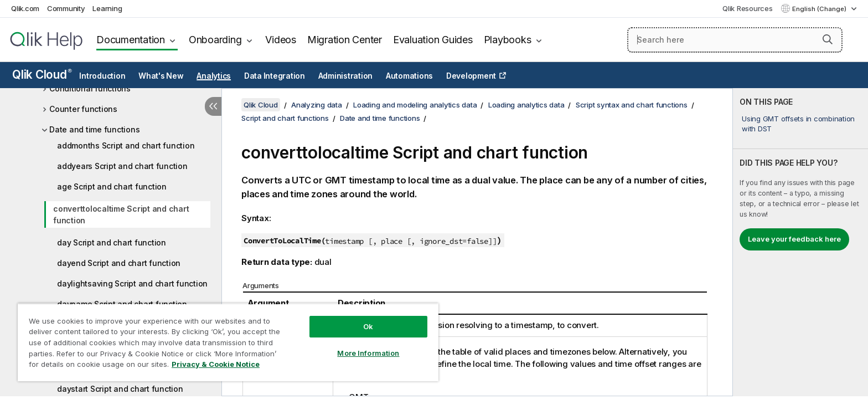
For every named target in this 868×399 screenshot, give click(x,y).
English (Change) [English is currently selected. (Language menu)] (820, 9)
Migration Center (345, 40)
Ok (368, 326)
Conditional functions (90, 88)
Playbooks (508, 40)
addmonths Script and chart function (126, 145)
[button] (828, 39)
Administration (346, 76)
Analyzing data (317, 105)
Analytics (214, 76)
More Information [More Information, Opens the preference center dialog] (368, 353)
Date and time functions (94, 129)
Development (471, 76)
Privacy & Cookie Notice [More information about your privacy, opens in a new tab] (216, 364)
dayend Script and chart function (119, 263)
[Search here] (735, 40)
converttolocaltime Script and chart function (121, 214)
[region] (228, 342)
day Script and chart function (112, 242)
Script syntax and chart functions (632, 105)
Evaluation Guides (433, 40)
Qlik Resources (748, 8)
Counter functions (83, 109)
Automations (409, 76)
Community (66, 8)
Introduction (102, 76)
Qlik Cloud (42, 75)
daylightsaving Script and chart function (132, 283)
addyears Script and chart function (122, 166)
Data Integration (275, 76)
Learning (107, 8)
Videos (281, 40)
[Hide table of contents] (213, 106)
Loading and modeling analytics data (415, 105)
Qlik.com (25, 8)
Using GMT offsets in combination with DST (798, 124)
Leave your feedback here (794, 239)
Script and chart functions (285, 118)
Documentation (131, 40)
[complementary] (800, 242)
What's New (161, 76)
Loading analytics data (526, 105)
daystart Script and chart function (120, 389)
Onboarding (215, 40)
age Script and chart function (112, 186)
